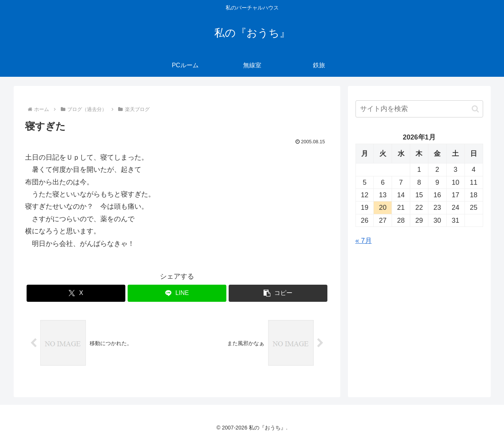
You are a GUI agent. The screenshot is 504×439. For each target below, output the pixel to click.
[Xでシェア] (76, 293)
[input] (419, 109)
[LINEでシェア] (177, 293)
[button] (278, 293)
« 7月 (364, 241)
